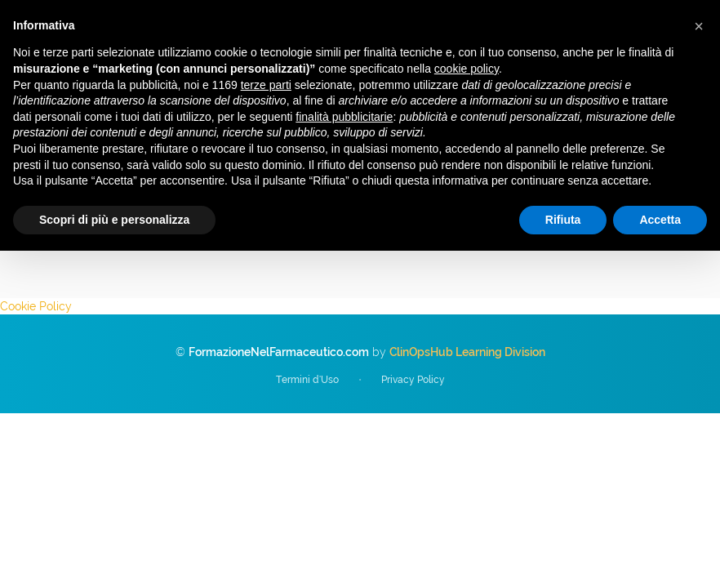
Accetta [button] (660, 220)
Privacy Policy (413, 380)
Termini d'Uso (307, 380)
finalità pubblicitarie (344, 117)
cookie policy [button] (467, 69)
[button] (699, 26)
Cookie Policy (36, 306)
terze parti (266, 85)
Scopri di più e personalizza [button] (114, 220)
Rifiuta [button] (563, 220)
